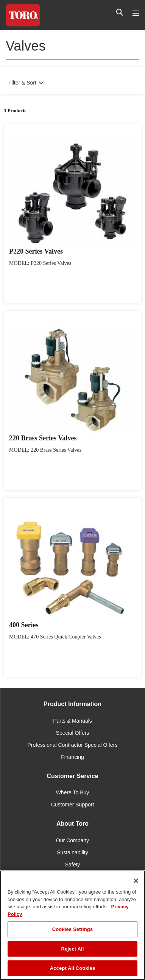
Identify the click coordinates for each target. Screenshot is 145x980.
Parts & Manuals (72, 721)
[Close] (136, 881)
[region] (72, 925)
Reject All (72, 949)
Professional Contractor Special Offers (73, 745)
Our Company (72, 840)
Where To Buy (73, 792)
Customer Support (73, 805)
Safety (73, 865)
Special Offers (73, 733)
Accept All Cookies (73, 968)
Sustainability (72, 852)
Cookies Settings (73, 929)
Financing (72, 757)
